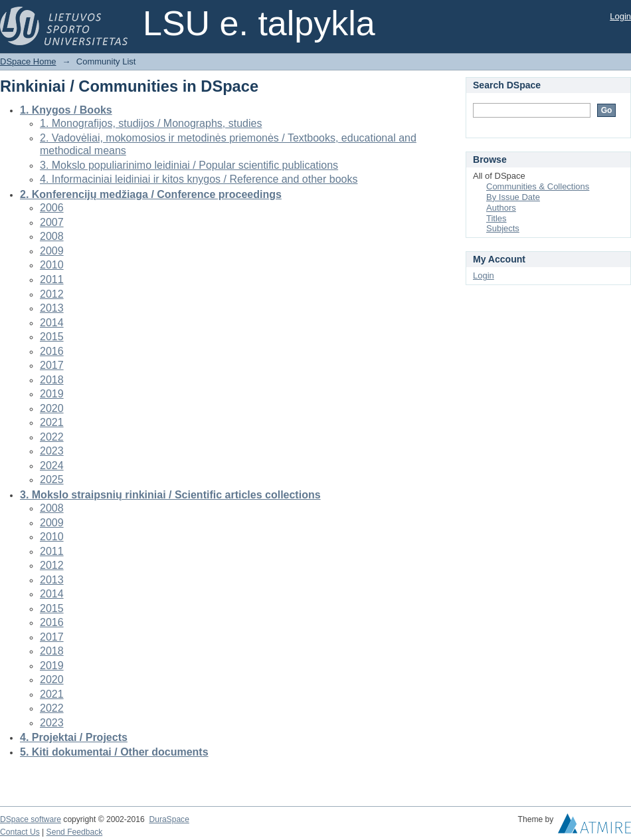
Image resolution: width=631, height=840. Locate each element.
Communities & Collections (538, 186)
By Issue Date (513, 197)
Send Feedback (75, 832)
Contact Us (20, 832)
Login (620, 16)
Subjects (503, 228)
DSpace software (31, 819)
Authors (501, 208)
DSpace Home (28, 61)
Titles (496, 218)
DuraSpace (169, 819)
